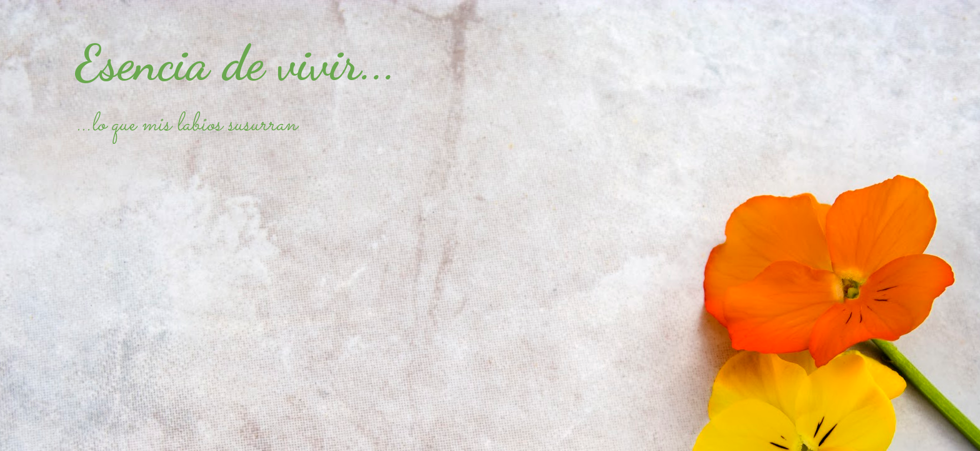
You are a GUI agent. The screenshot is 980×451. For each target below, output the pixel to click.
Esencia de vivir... (236, 63)
